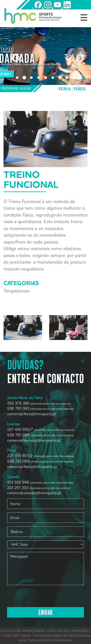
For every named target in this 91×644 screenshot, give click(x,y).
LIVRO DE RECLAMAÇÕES (68, 631)
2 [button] (24, 78)
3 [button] (31, 78)
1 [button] (17, 78)
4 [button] (39, 78)
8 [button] (67, 78)
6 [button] (53, 78)
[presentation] (43, 598)
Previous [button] (13, 56)
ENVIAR (45, 613)
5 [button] (46, 78)
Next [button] (78, 56)
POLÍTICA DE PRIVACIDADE (22, 631)
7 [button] (60, 78)
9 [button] (74, 78)
